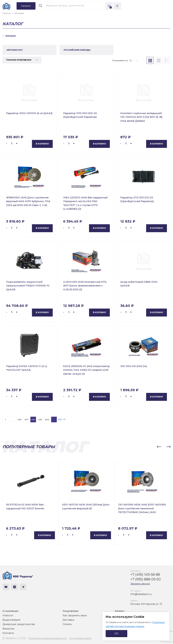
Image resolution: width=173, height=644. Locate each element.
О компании (10, 611)
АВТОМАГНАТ (15, 50)
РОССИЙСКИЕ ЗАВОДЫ (77, 50)
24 (134, 60)
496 (19, 420)
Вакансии (8, 629)
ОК (116, 633)
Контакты (8, 633)
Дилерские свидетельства (19, 624)
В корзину (42, 144)
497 (26, 420)
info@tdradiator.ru (141, 594)
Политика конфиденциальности (47, 638)
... (12, 420)
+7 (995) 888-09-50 (146, 579)
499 (40, 420)
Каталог (120, 611)
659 (60, 419)
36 (137, 60)
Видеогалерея (11, 620)
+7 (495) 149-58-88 (145, 575)
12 (131, 60)
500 (47, 420)
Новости (8, 615)
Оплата (67, 624)
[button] (159, 447)
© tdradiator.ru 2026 (14, 638)
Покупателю (71, 611)
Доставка (68, 620)
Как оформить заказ (75, 615)
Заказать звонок (140, 584)
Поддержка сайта (80, 638)
